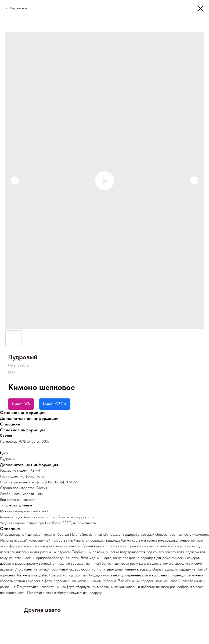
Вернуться (19, 8)
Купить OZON (55, 404)
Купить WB (21, 404)
